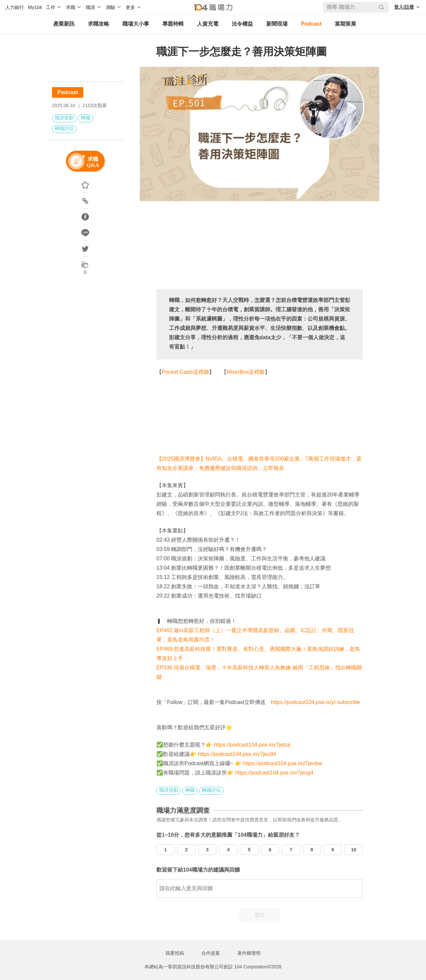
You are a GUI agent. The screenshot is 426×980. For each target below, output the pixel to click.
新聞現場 (277, 24)
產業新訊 (64, 24)
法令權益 (242, 24)
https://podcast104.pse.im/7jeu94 (237, 754)
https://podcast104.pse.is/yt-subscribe (316, 702)
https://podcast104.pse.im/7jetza (252, 745)
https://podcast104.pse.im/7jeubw (282, 763)
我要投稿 (175, 953)
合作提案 (211, 953)
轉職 (86, 118)
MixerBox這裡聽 (246, 372)
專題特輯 (173, 24)
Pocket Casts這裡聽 (185, 372)
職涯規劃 (64, 118)
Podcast (311, 24)
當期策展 (345, 24)
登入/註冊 (404, 7)
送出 (260, 915)
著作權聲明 (249, 953)
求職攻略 (99, 24)
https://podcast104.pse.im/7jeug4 (274, 773)
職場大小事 (136, 24)
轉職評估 (64, 128)
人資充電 (208, 24)
